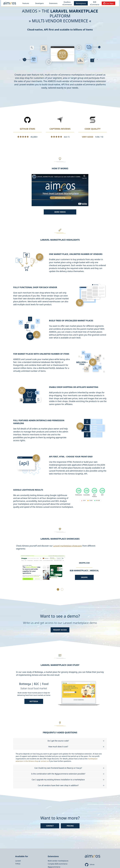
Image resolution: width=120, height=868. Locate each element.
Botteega (34, 701)
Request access (60, 630)
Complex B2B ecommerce (58, 864)
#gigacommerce (54, 867)
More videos (60, 212)
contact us (45, 761)
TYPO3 (18, 864)
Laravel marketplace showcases (67, 546)
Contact (50, 826)
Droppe (84, 577)
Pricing (70, 826)
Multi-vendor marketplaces (58, 861)
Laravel (18, 861)
